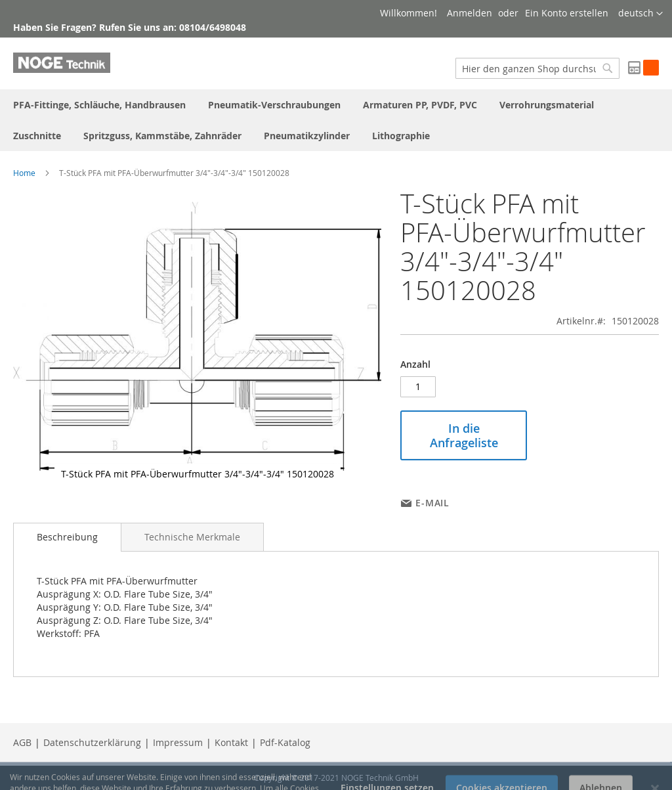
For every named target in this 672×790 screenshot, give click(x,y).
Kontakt (231, 742)
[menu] (336, 120)
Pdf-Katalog (285, 742)
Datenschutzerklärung (92, 742)
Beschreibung (67, 537)
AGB (22, 742)
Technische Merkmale (192, 537)
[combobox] (537, 68)
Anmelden (470, 13)
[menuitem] (99, 105)
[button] (640, 14)
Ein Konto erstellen (567, 13)
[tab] (67, 537)
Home (24, 173)
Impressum (178, 742)
